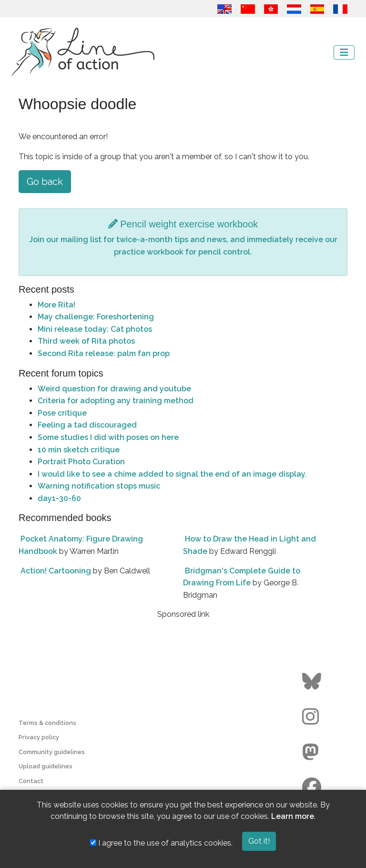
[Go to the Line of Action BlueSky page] (313, 682)
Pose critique (62, 413)
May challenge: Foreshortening (96, 317)
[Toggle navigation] (344, 52)
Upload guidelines (46, 766)
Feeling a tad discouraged (87, 425)
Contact (31, 781)
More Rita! (56, 305)
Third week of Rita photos (86, 341)
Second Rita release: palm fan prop (104, 353)
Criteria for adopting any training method (116, 401)
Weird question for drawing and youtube (114, 389)
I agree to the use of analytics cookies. (161, 843)
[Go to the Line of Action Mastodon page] (313, 752)
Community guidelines (52, 752)
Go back (45, 182)
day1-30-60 (59, 498)
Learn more (293, 816)
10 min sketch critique (79, 450)
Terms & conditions (47, 723)
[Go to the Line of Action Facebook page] (313, 787)
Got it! (259, 841)
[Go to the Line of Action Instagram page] (313, 717)
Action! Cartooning (56, 571)
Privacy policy (39, 737)
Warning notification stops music (99, 486)
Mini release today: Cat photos (95, 329)
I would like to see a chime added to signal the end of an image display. (172, 474)
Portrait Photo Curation (81, 462)
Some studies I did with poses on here (108, 437)
